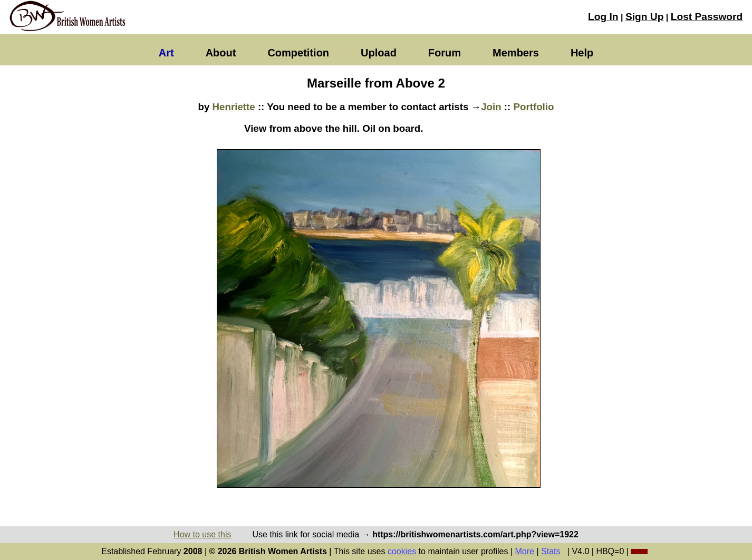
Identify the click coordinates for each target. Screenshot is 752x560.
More (525, 551)
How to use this (202, 534)
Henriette (234, 107)
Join (491, 107)
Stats (551, 551)
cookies (402, 551)
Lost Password (707, 17)
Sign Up (644, 17)
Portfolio (534, 107)
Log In (603, 17)
